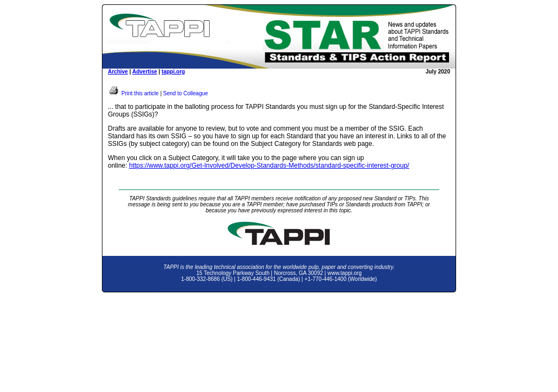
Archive (118, 72)
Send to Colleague (185, 93)
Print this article (133, 93)
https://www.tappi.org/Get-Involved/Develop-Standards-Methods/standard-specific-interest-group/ (269, 166)
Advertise (145, 72)
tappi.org (174, 72)
